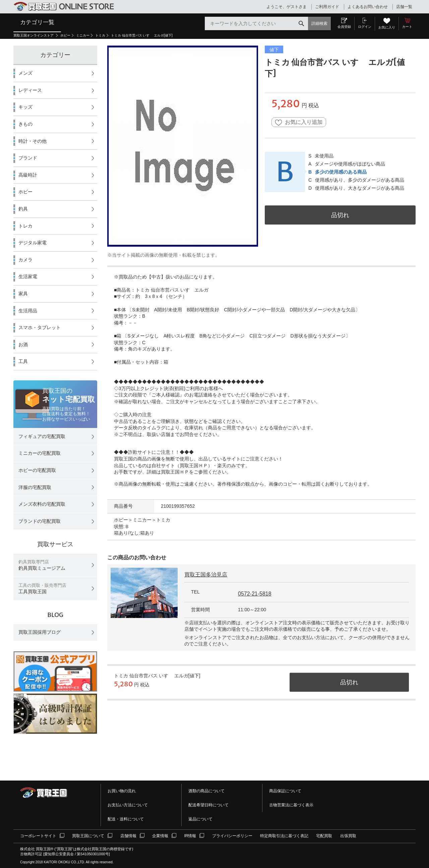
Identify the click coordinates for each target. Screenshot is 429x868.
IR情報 (190, 836)
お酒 (23, 345)
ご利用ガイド (327, 7)
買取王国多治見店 (206, 575)
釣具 (23, 209)
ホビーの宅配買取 (37, 470)
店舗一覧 (404, 7)
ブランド (28, 158)
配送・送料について (126, 819)
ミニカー (83, 35)
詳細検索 (319, 23)
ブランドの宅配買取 (40, 521)
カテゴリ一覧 (37, 22)
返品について (200, 819)
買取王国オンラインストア (34, 35)
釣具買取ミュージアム (42, 565)
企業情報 (160, 836)
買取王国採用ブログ (40, 632)
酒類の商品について (206, 791)
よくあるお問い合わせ (368, 7)
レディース (30, 90)
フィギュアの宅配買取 (42, 436)
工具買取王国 (42, 589)
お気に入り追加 (299, 122)
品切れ (340, 215)
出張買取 (348, 836)
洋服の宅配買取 (35, 487)
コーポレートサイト (38, 836)
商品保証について (285, 791)
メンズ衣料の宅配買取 (42, 504)
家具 (23, 294)
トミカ (100, 35)
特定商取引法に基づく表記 (284, 836)
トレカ (25, 226)
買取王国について (88, 836)
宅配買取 (324, 836)
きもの (25, 124)
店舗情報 (128, 836)
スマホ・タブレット (40, 327)
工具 (23, 361)
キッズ (25, 107)
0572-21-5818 (255, 594)
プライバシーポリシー (232, 836)
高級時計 (28, 175)
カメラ (25, 260)
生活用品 (28, 311)
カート (407, 27)
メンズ (25, 73)
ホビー (65, 35)
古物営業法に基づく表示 (291, 805)
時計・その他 (33, 141)
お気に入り (387, 27)
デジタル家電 (33, 243)
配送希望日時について (208, 805)
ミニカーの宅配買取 (40, 453)
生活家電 (28, 276)
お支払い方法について (128, 805)
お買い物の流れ (122, 791)
